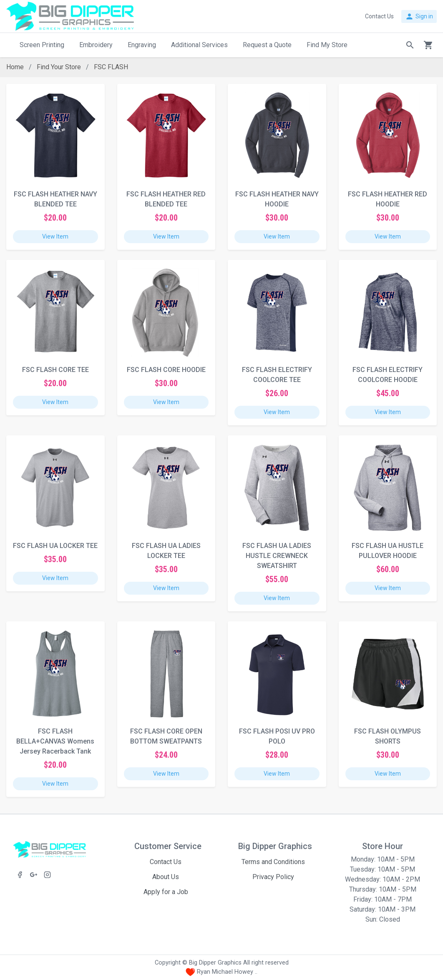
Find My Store (327, 45)
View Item (55, 236)
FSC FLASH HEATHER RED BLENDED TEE (166, 199)
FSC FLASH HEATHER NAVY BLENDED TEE (55, 199)
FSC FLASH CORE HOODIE (166, 370)
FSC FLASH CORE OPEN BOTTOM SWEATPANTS (166, 736)
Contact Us (166, 862)
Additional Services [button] (199, 45)
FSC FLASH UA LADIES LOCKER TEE (166, 551)
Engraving (142, 45)
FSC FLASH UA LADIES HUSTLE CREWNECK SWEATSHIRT (277, 556)
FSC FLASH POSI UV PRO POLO (277, 736)
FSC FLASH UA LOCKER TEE (55, 546)
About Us (166, 877)
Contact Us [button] (379, 16)
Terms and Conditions (273, 862)
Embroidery (96, 45)
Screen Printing (42, 45)
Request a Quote (267, 45)
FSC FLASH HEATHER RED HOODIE (388, 199)
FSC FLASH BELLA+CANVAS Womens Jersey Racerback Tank (55, 741)
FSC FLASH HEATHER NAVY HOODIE (277, 199)
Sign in (419, 16)
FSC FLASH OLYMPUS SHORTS (388, 736)
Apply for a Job (166, 892)
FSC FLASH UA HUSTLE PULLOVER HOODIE (388, 551)
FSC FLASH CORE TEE (55, 370)
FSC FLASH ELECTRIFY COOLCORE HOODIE (388, 375)
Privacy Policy (273, 877)
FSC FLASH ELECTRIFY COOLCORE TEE (277, 375)
